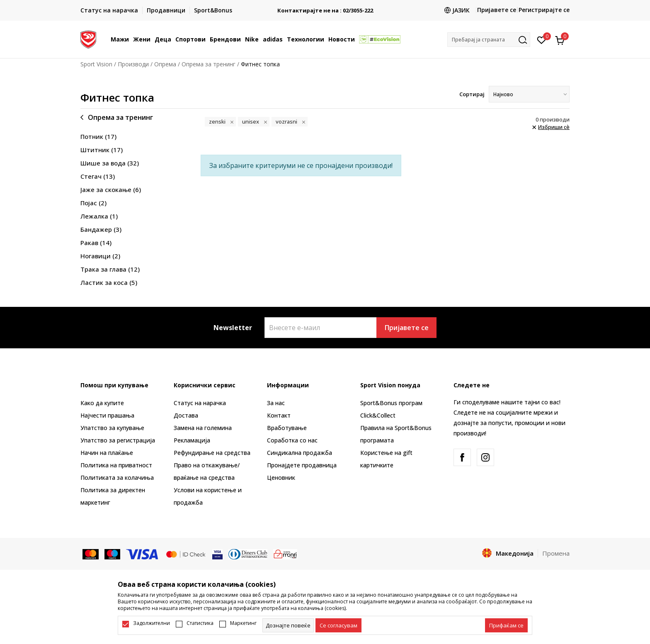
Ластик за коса (109, 282)
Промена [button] (556, 553)
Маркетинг (243, 623)
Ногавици (100, 256)
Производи (133, 64)
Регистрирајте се (544, 10)
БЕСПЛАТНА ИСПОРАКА (325, 7)
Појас (93, 203)
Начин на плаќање (107, 453)
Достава (186, 415)
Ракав (96, 243)
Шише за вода (110, 163)
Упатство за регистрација (118, 440)
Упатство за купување (112, 428)
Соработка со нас (292, 440)
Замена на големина (203, 428)
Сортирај (472, 94)
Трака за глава (110, 269)
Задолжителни (152, 623)
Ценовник (281, 478)
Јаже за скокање (111, 190)
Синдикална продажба (300, 453)
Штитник (102, 150)
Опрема (165, 64)
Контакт (279, 415)
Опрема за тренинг (209, 64)
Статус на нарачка (200, 403)
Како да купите (102, 403)
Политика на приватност (116, 465)
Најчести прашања (107, 415)
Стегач (98, 176)
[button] (489, 40)
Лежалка (99, 216)
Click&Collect (378, 415)
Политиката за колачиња (117, 478)
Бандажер (101, 229)
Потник (98, 136)
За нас (276, 403)
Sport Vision (96, 64)
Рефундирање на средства (212, 453)
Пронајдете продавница (302, 465)
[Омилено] (542, 39)
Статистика (200, 623)
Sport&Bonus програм (391, 403)
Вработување (287, 428)
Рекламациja (192, 440)
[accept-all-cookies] (506, 625)
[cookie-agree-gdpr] (338, 625)
